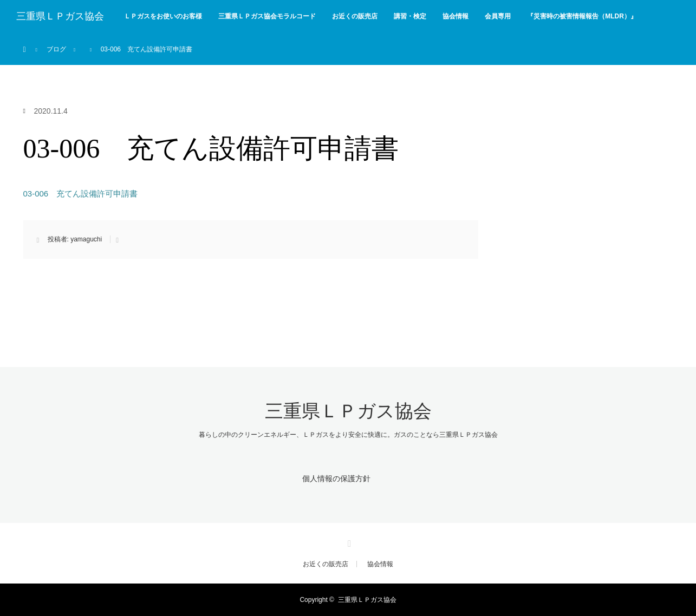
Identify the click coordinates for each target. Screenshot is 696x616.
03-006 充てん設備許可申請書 (81, 194)
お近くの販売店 (355, 16)
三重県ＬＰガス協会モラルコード (267, 16)
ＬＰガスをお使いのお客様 (163, 16)
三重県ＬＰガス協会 (60, 16)
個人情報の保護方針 (336, 479)
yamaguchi (86, 239)
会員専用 (498, 16)
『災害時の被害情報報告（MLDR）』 (582, 16)
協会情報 (456, 16)
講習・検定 (410, 16)
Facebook (348, 542)
